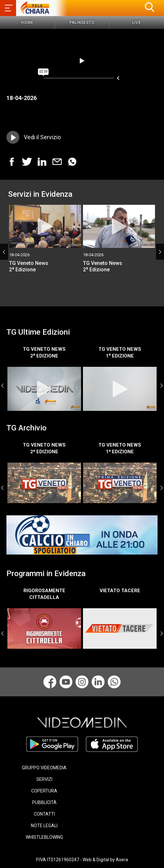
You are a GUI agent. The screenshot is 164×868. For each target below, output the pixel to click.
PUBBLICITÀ (44, 802)
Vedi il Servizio (42, 137)
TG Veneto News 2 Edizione (29, 266)
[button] (150, 7)
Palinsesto (82, 23)
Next (160, 252)
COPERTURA (44, 791)
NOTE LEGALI (44, 826)
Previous (4, 252)
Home (27, 23)
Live (137, 23)
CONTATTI (44, 814)
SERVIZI (44, 779)
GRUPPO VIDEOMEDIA (44, 768)
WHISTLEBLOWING (44, 837)
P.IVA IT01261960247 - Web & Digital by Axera (82, 860)
